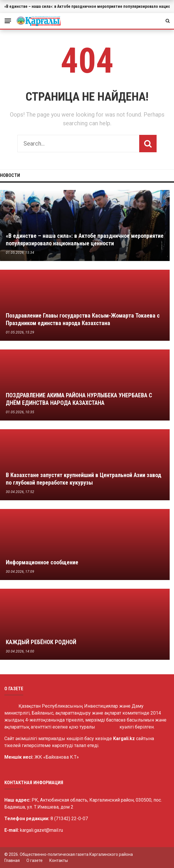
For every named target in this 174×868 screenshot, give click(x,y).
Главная (12, 860)
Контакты (59, 860)
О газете (35, 860)
